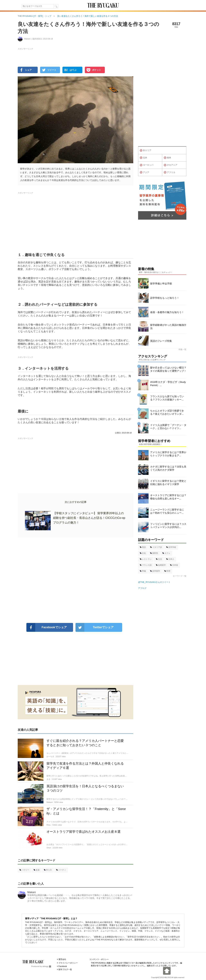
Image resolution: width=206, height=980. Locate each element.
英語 (143, 547)
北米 (143, 158)
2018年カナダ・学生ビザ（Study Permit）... (168, 384)
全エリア (146, 150)
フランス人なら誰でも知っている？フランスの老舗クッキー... (167, 398)
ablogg (47, 966)
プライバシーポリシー (68, 963)
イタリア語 (156, 547)
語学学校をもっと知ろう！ (165, 298)
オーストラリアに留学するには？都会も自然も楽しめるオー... (168, 497)
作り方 (48, 870)
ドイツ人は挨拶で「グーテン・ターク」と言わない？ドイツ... (168, 427)
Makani (32, 892)
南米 (167, 158)
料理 (167, 571)
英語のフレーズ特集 (161, 341)
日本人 (170, 559)
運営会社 (62, 959)
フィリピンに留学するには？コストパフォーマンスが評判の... (168, 526)
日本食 (174, 565)
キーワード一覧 (180, 576)
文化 (143, 553)
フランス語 (146, 565)
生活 (159, 559)
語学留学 (155, 571)
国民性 (154, 553)
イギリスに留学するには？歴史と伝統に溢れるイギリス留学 (168, 483)
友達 (37, 870)
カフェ (166, 553)
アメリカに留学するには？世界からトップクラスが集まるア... (168, 454)
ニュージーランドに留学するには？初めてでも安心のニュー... (167, 511)
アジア (145, 172)
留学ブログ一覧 (65, 970)
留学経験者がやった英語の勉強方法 (168, 327)
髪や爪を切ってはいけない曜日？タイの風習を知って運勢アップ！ (168, 369)
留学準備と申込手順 (161, 284)
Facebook (63, 966)
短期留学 (161, 565)
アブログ (142, 588)
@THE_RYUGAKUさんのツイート (154, 582)
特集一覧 (183, 349)
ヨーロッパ (147, 165)
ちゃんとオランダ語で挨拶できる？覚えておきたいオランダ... (167, 412)
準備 (143, 571)
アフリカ (170, 172)
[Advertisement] (75, 580)
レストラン (146, 559)
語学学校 (171, 547)
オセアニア (171, 165)
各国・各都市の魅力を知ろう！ (167, 312)
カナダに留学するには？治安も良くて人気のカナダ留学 (168, 468)
